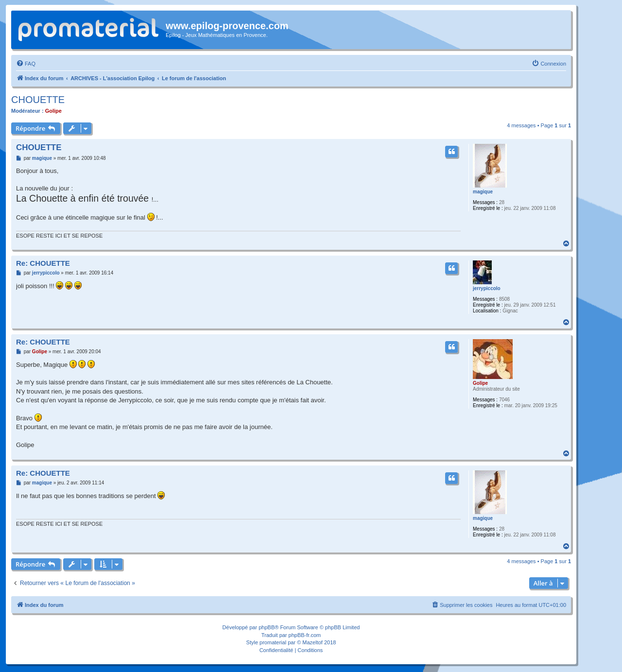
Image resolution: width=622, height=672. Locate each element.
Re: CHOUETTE (43, 263)
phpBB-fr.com (305, 635)
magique (483, 192)
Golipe (53, 111)
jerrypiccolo (487, 288)
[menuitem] (26, 64)
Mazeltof (312, 642)
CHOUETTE (38, 100)
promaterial (273, 642)
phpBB (267, 627)
